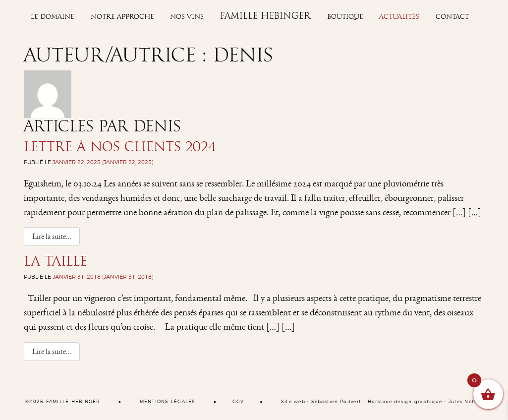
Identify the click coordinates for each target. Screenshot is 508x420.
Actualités (399, 17)
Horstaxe (380, 402)
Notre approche (122, 17)
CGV (238, 402)
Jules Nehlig (466, 402)
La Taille (56, 261)
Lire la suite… (56, 236)
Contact (452, 17)
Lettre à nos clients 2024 (120, 147)
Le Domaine (53, 17)
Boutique (345, 17)
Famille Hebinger (265, 16)
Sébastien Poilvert (337, 402)
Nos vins (187, 17)
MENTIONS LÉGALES (168, 402)
